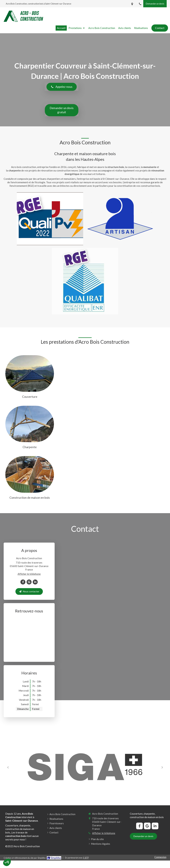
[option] (85, 767)
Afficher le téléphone (29, 574)
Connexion (160, 857)
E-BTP (86, 858)
